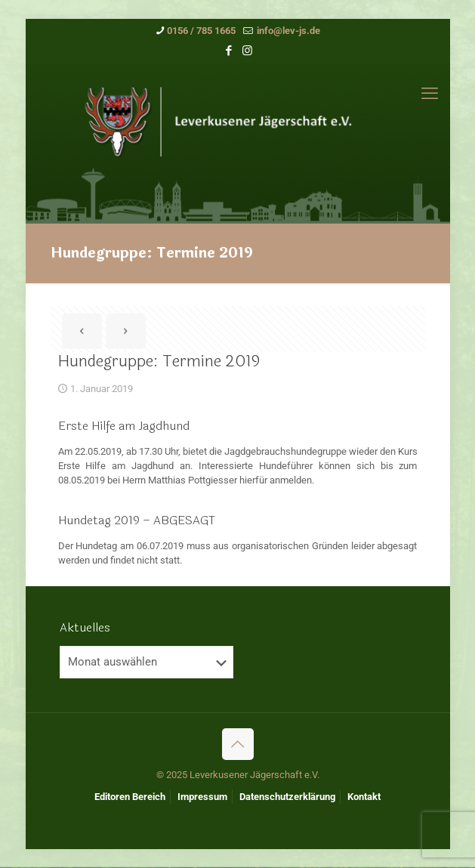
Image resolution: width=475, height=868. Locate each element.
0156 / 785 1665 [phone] (201, 31)
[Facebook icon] (228, 51)
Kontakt (364, 797)
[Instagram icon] (247, 51)
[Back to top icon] (238, 744)
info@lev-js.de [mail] (287, 31)
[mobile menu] (430, 94)
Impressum (202, 797)
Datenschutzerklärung (287, 797)
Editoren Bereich (130, 797)
